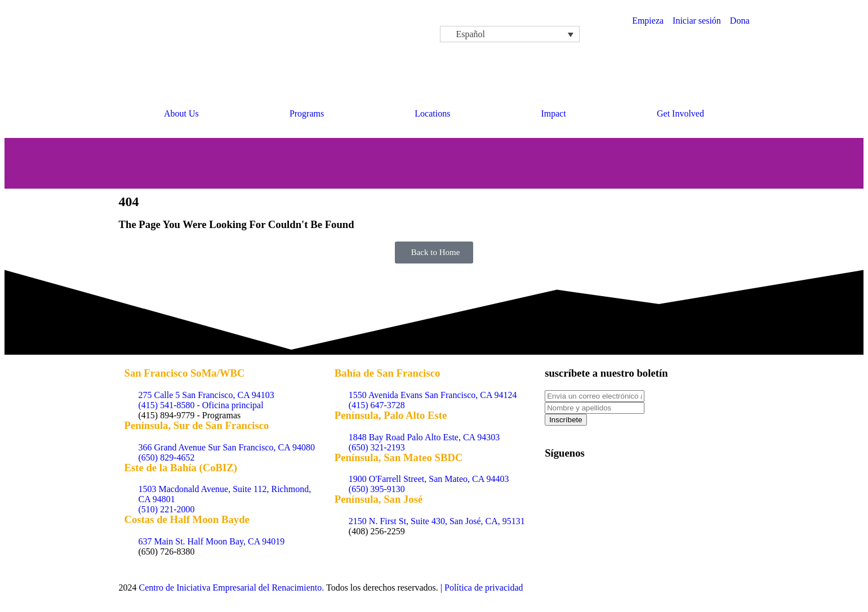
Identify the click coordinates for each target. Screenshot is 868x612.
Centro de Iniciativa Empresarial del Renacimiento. (232, 588)
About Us (181, 113)
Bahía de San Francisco (388, 373)
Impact (553, 113)
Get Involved (680, 113)
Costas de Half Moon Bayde (187, 519)
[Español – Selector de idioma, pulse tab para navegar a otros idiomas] (510, 34)
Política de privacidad (484, 588)
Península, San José (379, 499)
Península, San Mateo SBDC (399, 457)
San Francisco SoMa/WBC (185, 373)
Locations (432, 113)
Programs (307, 113)
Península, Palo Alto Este (391, 415)
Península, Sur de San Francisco (197, 425)
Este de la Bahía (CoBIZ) (181, 468)
